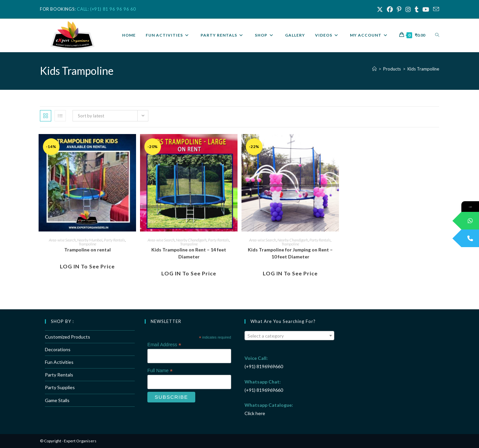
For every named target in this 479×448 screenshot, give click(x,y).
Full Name (160, 371)
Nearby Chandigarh (191, 240)
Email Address (164, 345)
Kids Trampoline (423, 69)
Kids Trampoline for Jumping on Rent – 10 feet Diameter (290, 253)
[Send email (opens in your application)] (435, 9)
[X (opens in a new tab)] (380, 9)
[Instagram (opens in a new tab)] (408, 9)
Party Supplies (60, 387)
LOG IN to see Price (87, 266)
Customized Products (68, 337)
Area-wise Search (62, 240)
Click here (255, 413)
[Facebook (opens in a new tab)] (390, 9)
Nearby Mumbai (90, 240)
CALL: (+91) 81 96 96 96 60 (106, 9)
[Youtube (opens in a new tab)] (426, 9)
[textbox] (289, 336)
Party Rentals (114, 240)
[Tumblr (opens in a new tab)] (417, 9)
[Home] (374, 69)
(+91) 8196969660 (264, 366)
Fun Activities (59, 362)
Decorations (58, 349)
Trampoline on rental (87, 250)
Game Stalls (57, 400)
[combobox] (289, 336)
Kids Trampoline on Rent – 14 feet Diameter (189, 253)
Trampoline (87, 244)
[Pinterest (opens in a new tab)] (399, 9)
